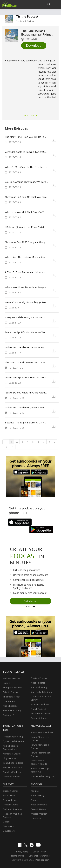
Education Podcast (40, 704)
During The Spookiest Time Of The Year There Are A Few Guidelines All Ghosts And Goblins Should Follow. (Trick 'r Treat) (26, 377)
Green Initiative (38, 809)
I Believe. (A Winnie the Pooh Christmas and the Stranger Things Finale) (26, 227)
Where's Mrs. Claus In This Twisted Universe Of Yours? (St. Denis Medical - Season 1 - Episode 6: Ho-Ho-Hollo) (26, 167)
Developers (9, 831)
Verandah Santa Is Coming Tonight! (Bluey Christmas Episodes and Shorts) (26, 152)
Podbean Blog (37, 795)
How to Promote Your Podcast (41, 754)
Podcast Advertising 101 (42, 776)
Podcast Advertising (13, 737)
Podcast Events (11, 805)
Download (34, 45)
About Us (35, 791)
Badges (7, 822)
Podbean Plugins (11, 777)
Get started (31, 601)
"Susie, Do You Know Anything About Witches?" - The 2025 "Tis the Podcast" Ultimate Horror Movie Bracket (26, 392)
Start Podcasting (39, 687)
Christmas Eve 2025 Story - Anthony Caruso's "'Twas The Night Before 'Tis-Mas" (26, 242)
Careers (35, 800)
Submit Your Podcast (13, 767)
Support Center (11, 791)
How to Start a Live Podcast (40, 739)
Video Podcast (38, 683)
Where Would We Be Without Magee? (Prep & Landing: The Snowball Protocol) (26, 287)
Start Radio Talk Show (41, 692)
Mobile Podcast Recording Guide (39, 762)
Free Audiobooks (39, 718)
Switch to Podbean (12, 772)
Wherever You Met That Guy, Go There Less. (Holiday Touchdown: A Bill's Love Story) (26, 212)
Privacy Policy (22, 852)
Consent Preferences (39, 856)
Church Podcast (38, 709)
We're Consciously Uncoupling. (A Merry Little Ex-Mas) (26, 302)
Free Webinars (10, 800)
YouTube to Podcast (13, 763)
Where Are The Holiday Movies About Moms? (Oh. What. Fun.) (26, 257)
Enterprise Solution (13, 687)
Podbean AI (9, 715)
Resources (8, 826)
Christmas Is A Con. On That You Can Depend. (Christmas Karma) (26, 197)
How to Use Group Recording (40, 770)
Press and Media (39, 805)
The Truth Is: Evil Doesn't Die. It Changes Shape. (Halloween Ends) (26, 362)
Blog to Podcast (11, 758)
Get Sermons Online (41, 714)
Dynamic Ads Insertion (14, 741)
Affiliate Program (39, 814)
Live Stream (9, 701)
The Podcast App (11, 697)
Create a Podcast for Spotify (41, 698)
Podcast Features (12, 678)
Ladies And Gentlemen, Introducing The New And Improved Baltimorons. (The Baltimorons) (26, 347)
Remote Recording (12, 710)
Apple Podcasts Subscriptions (11, 747)
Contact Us (36, 818)
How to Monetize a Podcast (40, 746)
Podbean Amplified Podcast (13, 815)
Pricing (6, 683)
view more (31, 115)
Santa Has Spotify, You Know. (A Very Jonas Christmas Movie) (26, 332)
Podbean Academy (12, 809)
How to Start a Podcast (42, 732)
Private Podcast (11, 692)
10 (6, 447)
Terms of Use (17, 856)
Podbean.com (42, 860)
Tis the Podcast (27, 16)
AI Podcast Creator (12, 754)
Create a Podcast (39, 678)
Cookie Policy (39, 852)
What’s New (9, 795)
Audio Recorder (11, 706)
